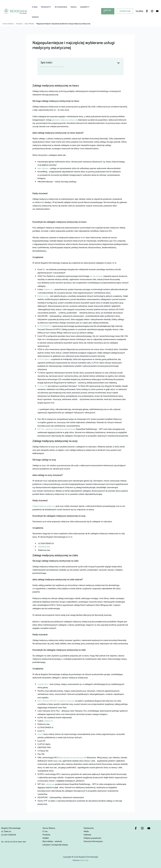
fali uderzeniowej (97, 276)
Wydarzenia (61, 7)
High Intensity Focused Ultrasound (74, 758)
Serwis (35, 17)
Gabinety (85, 7)
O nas (35, 7)
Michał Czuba (84, 860)
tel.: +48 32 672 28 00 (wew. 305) (15, 842)
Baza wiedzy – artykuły (52, 841)
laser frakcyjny (44, 168)
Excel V (41, 734)
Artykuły (19, 24)
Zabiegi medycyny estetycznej (45, 506)
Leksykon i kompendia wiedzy (55, 845)
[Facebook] (147, 11)
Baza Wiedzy (29, 24)
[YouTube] (157, 11)
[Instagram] (152, 11)
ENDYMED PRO (45, 547)
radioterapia (51, 784)
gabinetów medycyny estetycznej (66, 120)
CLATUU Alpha (44, 359)
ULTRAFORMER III (45, 326)
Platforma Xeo (44, 296)
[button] (108, 11)
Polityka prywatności (92, 838)
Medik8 (46, 838)
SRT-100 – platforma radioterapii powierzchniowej (58, 429)
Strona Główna (8, 24)
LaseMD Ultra (43, 684)
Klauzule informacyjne (93, 841)
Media (74, 7)
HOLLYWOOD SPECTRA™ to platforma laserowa (58, 701)
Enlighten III (49, 289)
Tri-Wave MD (43, 386)
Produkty (46, 7)
